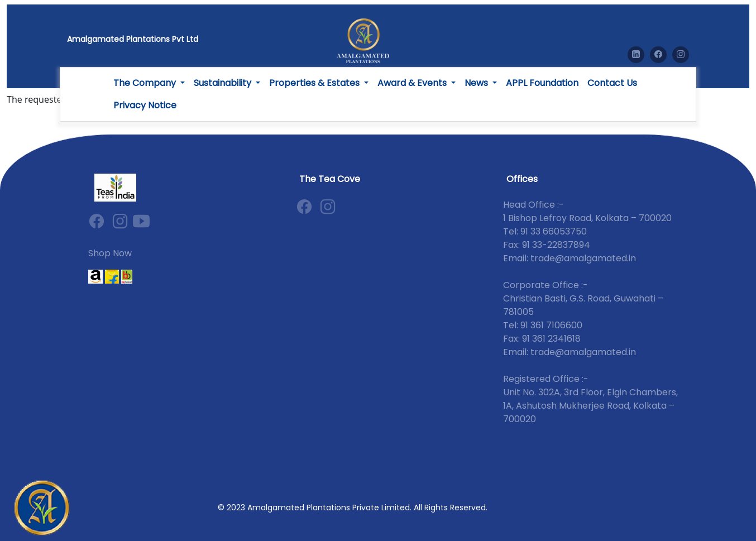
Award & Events (413, 83)
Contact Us (612, 83)
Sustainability (224, 83)
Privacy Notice (145, 105)
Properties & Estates (315, 83)
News (477, 83)
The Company (146, 83)
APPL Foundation (542, 83)
